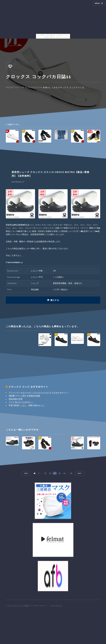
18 (59, 473)
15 (45, 473)
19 (64, 473)
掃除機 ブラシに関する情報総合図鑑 (24, 396)
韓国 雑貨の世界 (16, 399)
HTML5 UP (59, 606)
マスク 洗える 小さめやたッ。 (22, 402)
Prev (26, 473)
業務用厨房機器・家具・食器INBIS (68, 283)
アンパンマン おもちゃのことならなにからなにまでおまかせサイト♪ (38, 393)
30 (71, 473)
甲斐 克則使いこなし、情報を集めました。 (27, 405)
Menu (98, 3)
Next (80, 473)
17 (55, 473)
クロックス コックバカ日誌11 (19, 606)
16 (50, 473)
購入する (55, 300)
